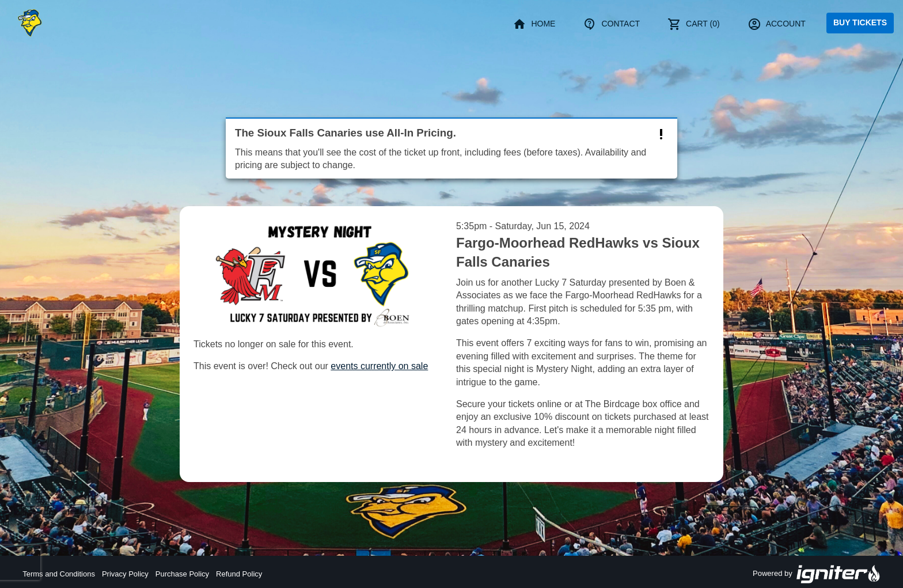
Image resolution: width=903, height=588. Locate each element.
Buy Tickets (860, 22)
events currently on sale (379, 366)
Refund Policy (239, 574)
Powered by (817, 574)
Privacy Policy (125, 574)
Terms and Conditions (59, 574)
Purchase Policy (182, 574)
